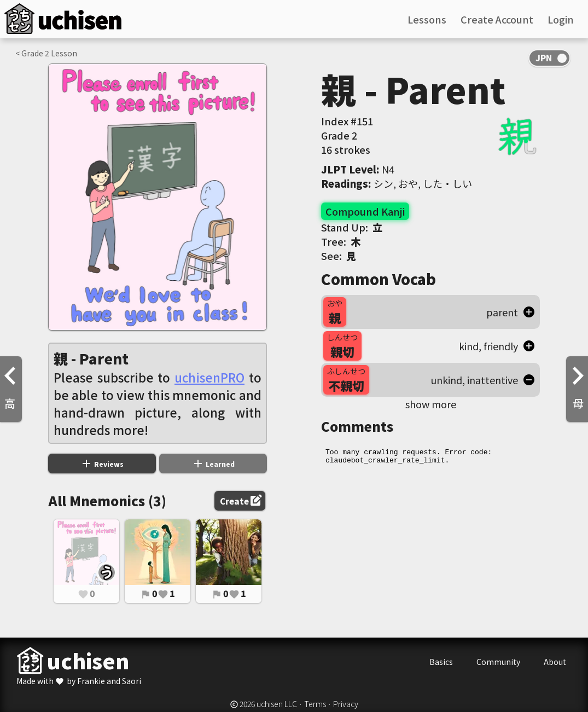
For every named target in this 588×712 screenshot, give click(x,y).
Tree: (341, 241)
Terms (315, 704)
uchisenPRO (209, 377)
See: (339, 256)
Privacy (346, 704)
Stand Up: (352, 227)
